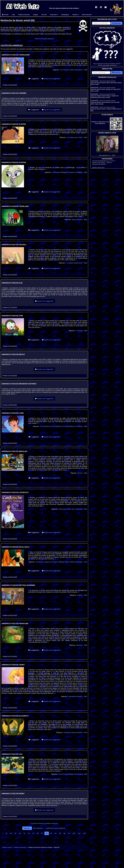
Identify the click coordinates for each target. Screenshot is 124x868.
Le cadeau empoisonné (77, 263)
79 (33, 833)
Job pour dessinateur (99, 164)
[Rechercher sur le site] (101, 23)
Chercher (116, 23)
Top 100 (44, 15)
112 (79, 833)
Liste (13, 15)
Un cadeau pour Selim (77, 137)
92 (69, 833)
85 (60, 833)
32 (6, 833)
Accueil (5, 15)
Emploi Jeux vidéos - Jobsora (102, 162)
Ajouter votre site (98, 168)
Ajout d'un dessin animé (107, 81)
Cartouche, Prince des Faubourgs (73, 509)
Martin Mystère (80, 220)
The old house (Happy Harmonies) (73, 774)
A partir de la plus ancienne (55, 828)
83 (51, 833)
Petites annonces (24, 15)
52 (15, 833)
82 (47, 833)
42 (11, 833)
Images (36, 15)
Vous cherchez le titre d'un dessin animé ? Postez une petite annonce (107, 48)
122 (84, 833)
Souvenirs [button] (54, 15)
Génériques (65, 15)
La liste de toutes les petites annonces (44, 823)
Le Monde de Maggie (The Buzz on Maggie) (70, 172)
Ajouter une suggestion (51, 79)
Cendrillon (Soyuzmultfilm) (75, 732)
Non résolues (38, 828)
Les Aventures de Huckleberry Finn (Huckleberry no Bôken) (64, 426)
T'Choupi (82, 331)
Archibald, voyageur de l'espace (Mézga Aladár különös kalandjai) (61, 562)
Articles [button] (75, 15)
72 (24, 833)
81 (42, 833)
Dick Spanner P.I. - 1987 (107, 146)
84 (56, 833)
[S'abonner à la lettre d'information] (101, 73)
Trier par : (27, 828)
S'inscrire (117, 73)
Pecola (82, 473)
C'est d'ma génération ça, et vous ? (104, 161)
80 (38, 833)
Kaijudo (82, 595)
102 (74, 833)
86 (64, 833)
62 (20, 833)
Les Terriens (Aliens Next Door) (74, 70)
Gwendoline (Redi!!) (78, 696)
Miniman (82, 645)
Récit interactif (87, 15)
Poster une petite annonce (44, 39)
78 (29, 833)
